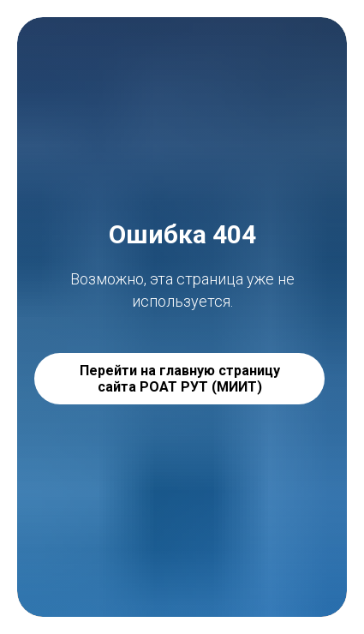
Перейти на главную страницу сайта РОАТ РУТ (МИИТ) (180, 379)
